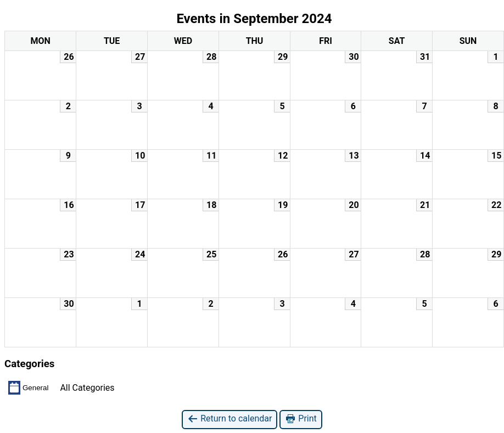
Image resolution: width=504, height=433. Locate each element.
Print (301, 419)
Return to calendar (229, 419)
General (28, 387)
